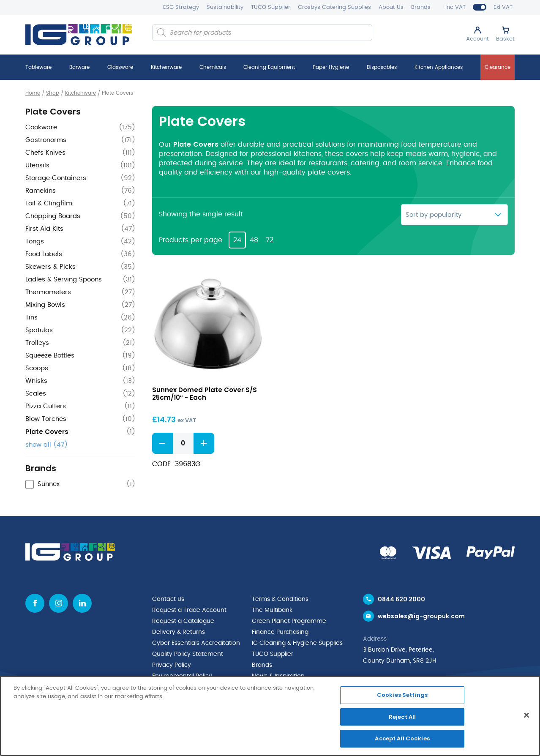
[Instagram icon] (59, 603)
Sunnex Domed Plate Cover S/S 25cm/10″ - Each (205, 394)
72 (270, 240)
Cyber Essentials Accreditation (196, 643)
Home (33, 93)
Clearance (498, 67)
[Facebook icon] (35, 603)
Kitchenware (166, 67)
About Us (391, 7)
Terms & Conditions (280, 599)
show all (46, 445)
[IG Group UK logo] (79, 35)
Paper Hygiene (331, 67)
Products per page (191, 240)
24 (237, 240)
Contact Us (168, 599)
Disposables (382, 67)
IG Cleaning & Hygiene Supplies (297, 643)
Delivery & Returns (179, 632)
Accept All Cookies (402, 738)
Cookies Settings (402, 695)
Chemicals (213, 67)
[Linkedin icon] (82, 603)
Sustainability (225, 7)
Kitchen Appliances (439, 67)
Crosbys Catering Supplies (334, 7)
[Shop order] (454, 215)
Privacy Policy (172, 665)
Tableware (38, 67)
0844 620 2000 (401, 599)
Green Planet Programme (289, 621)
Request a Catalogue (183, 621)
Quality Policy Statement (188, 654)
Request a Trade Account (189, 610)
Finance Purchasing (280, 632)
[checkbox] (80, 484)
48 (254, 240)
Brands (421, 7)
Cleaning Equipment (269, 67)
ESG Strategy (181, 7)
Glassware (120, 67)
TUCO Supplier (271, 7)
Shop (53, 93)
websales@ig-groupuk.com (421, 616)
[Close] (526, 715)
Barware (79, 67)
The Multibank (272, 610)
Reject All (402, 717)
